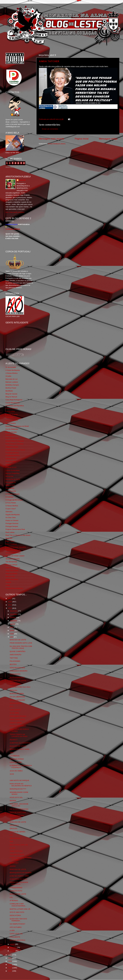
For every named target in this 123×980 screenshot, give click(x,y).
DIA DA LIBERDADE (17, 697)
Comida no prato (12, 414)
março (13, 944)
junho (12, 630)
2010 (10, 961)
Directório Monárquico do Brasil (17, 426)
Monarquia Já (11, 482)
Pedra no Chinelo (12, 520)
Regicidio (9, 538)
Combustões (10, 411)
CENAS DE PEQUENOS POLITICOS (19, 883)
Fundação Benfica (12, 453)
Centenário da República (15, 406)
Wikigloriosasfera (12, 579)
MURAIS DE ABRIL (17, 694)
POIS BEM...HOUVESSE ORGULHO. (19, 805)
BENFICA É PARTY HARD (20, 749)
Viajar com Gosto (12, 571)
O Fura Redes (11, 503)
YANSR (8, 582)
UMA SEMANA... (16, 838)
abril (12, 637)
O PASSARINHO (16, 888)
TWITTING (14, 658)
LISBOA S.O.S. (11, 467)
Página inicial (82, 139)
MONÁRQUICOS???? (18, 789)
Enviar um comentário (50, 129)
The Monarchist (11, 562)
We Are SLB (10, 576)
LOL (11, 835)
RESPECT (14, 740)
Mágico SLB (10, 485)
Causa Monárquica (12, 403)
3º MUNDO (14, 901)
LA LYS (12, 848)
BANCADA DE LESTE (18, 640)
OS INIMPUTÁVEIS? (17, 924)
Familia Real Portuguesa (15, 441)
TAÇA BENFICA (16, 819)
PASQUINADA (15, 674)
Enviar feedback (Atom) (57, 144)
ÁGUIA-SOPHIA (16, 703)
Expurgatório (10, 435)
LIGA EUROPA (15, 710)
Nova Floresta (11, 491)
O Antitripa (9, 497)
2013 (10, 608)
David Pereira (11, 423)
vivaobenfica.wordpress (14, 588)
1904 (12, 753)
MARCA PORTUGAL (17, 719)
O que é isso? (11, 509)
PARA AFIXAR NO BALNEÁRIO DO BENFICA (21, 785)
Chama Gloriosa (12, 408)
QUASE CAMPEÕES (18, 651)
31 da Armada (11, 367)
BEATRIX (13, 664)
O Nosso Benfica (12, 506)
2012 (10, 955)
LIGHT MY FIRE (16, 762)
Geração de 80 (11, 459)
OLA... (12, 706)
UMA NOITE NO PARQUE (19, 780)
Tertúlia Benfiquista (13, 559)
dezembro (14, 611)
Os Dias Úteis (11, 518)
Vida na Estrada (11, 574)
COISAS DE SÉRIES (18, 832)
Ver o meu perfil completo (15, 212)
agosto (13, 624)
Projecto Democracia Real (15, 529)
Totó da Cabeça (11, 565)
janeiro (13, 951)
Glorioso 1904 (11, 462)
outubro (13, 617)
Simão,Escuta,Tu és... (14, 550)
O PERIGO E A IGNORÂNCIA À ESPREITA (21, 767)
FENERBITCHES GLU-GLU (20, 687)
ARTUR (13, 684)
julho (12, 627)
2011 (10, 958)
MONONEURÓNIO (17, 759)
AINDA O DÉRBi (16, 723)
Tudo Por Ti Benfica (13, 568)
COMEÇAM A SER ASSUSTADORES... (18, 905)
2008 (10, 968)
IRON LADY (14, 863)
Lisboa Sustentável (13, 470)
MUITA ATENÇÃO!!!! (17, 677)
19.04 (12, 774)
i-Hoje (8, 585)
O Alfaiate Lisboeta (12, 494)
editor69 (22, 180)
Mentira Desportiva (12, 473)
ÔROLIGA (14, 690)
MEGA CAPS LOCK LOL (19, 845)
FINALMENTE (15, 937)
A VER (12, 930)
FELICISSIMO (15, 661)
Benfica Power (11, 388)
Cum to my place (12, 420)
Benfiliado (9, 391)
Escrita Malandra (12, 429)
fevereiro (14, 947)
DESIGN (13, 801)
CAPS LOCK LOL (16, 934)
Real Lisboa (10, 532)
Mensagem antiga (108, 139)
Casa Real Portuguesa (14, 400)
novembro (14, 614)
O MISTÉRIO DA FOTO (18, 879)
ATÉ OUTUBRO (16, 927)
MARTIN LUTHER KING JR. (20, 909)
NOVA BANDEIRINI (17, 816)
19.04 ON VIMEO (16, 771)
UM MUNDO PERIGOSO (19, 809)
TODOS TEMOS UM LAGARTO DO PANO (19, 735)
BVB (11, 841)
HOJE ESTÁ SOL (16, 797)
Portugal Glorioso (12, 523)
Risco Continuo (11, 544)
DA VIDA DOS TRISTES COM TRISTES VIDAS (21, 647)
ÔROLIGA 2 (14, 825)
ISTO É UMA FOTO (17, 912)
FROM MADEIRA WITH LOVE (21, 643)
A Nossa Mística (12, 373)
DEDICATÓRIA (15, 915)
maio (12, 634)
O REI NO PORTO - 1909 (19, 876)
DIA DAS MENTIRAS (18, 940)
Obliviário (9, 512)
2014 (10, 605)
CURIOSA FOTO (16, 891)
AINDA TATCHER (49, 61)
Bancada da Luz (12, 379)
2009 (10, 965)
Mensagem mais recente (51, 139)
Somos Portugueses (13, 553)
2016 (10, 598)
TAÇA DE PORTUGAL (18, 812)
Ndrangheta (10, 488)
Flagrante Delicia (12, 447)
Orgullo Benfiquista (13, 515)
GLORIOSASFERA (13, 456)
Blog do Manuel (11, 397)
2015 (10, 602)
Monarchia (9, 476)
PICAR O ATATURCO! (18, 726)
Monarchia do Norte (13, 479)
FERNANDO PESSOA (18, 716)
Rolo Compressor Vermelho (16, 547)
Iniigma (8, 464)
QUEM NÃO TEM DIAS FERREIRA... (18, 920)
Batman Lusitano (12, 382)
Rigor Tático (10, 541)
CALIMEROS (15, 756)
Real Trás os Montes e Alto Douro (18, 535)
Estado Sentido (11, 432)
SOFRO (13, 866)
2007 (10, 971)
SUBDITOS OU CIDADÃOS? (20, 743)
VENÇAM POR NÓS (17, 668)
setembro (14, 621)
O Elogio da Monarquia (14, 500)
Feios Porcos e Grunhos (15, 444)
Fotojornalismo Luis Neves (15, 450)
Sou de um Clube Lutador (15, 556)
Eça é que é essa (12, 438)
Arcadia (8, 376)
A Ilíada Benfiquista (13, 370)
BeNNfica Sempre (12, 385)
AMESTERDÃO (16, 655)
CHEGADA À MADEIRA (19, 671)
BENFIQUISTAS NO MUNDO (21, 873)
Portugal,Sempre (12, 526)
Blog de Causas (11, 394)
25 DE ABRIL (15, 713)
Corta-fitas (9, 417)
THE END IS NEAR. (17, 855)
